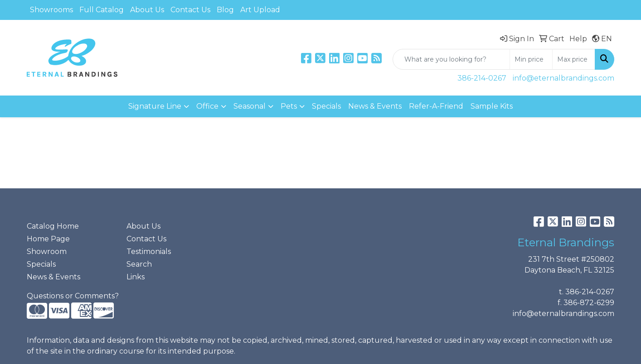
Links (136, 277)
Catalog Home (53, 226)
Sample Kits (492, 106)
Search (139, 264)
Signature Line (155, 106)
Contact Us (190, 10)
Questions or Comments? (73, 296)
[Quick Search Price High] (574, 59)
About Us (147, 10)
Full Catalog (102, 10)
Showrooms (51, 10)
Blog (225, 10)
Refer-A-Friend (436, 106)
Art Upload (260, 10)
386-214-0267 (482, 78)
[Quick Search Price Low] (531, 59)
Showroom (47, 251)
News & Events (375, 106)
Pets (289, 106)
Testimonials (149, 251)
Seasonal (250, 106)
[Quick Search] (451, 59)
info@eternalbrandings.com (563, 78)
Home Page (48, 239)
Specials (326, 106)
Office (207, 106)
